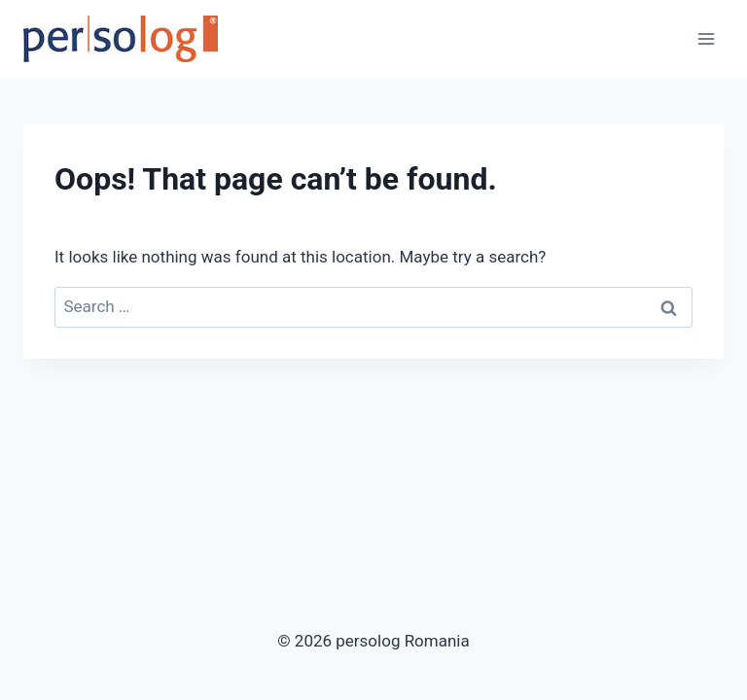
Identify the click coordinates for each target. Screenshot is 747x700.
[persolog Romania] (121, 39)
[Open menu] (706, 38)
